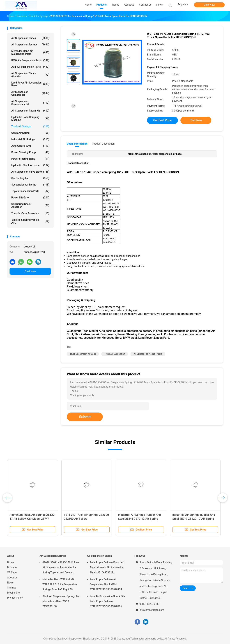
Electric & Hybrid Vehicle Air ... (30, 221)
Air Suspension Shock (30, 38)
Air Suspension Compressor (30, 93)
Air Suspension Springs (30, 45)
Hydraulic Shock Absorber (30, 165)
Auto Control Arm (30, 146)
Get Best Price (162, 120)
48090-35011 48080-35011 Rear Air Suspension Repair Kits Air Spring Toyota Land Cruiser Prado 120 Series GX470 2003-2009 (61, 568)
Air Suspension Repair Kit (30, 111)
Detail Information (77, 144)
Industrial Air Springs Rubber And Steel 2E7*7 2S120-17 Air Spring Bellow (194, 519)
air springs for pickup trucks (148, 354)
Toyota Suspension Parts (30, 191)
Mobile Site (13, 593)
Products (12, 567)
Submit (85, 417)
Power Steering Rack (30, 159)
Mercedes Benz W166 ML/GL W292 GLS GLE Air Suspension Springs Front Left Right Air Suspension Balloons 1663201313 (60, 585)
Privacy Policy (15, 598)
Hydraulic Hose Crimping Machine (30, 119)
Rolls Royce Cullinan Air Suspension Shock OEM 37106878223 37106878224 (106, 584)
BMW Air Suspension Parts (30, 60)
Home (11, 562)
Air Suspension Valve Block (30, 172)
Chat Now (209, 5)
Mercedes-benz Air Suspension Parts (30, 52)
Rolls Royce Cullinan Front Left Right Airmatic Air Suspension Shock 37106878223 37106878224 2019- (107, 568)
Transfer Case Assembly (30, 213)
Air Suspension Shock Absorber (30, 75)
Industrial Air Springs (30, 139)
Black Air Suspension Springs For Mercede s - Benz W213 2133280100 (61, 601)
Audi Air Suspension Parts (30, 67)
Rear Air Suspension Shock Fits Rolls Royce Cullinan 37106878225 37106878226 (107, 601)
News (10, 583)
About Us (12, 578)
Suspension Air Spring (30, 185)
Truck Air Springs (30, 126)
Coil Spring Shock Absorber (30, 205)
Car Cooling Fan (30, 178)
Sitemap (12, 588)
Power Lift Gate (30, 198)
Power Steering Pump (30, 152)
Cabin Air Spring (30, 133)
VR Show (12, 573)
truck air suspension (115, 354)
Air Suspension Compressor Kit (30, 103)
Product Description (103, 144)
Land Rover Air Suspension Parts (30, 84)
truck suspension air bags (83, 354)
